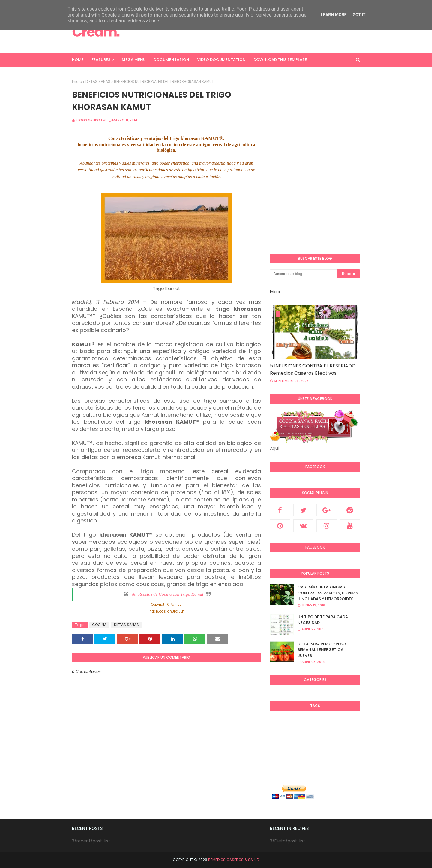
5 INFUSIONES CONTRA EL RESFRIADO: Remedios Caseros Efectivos (313, 369)
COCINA (99, 625)
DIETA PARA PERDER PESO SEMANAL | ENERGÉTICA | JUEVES (322, 650)
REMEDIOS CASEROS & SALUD (234, 860)
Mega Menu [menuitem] (134, 60)
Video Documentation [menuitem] (221, 60)
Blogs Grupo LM (91, 120)
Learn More (334, 15)
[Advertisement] (251, 32)
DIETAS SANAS (98, 82)
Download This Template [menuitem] (280, 60)
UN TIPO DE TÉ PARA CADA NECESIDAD (323, 620)
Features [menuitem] (101, 60)
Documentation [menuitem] (171, 60)
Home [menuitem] (78, 60)
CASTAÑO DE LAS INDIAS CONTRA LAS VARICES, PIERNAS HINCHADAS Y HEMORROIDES (328, 593)
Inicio (77, 82)
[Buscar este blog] (304, 274)
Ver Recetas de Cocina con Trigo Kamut (167, 594)
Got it (359, 15)
